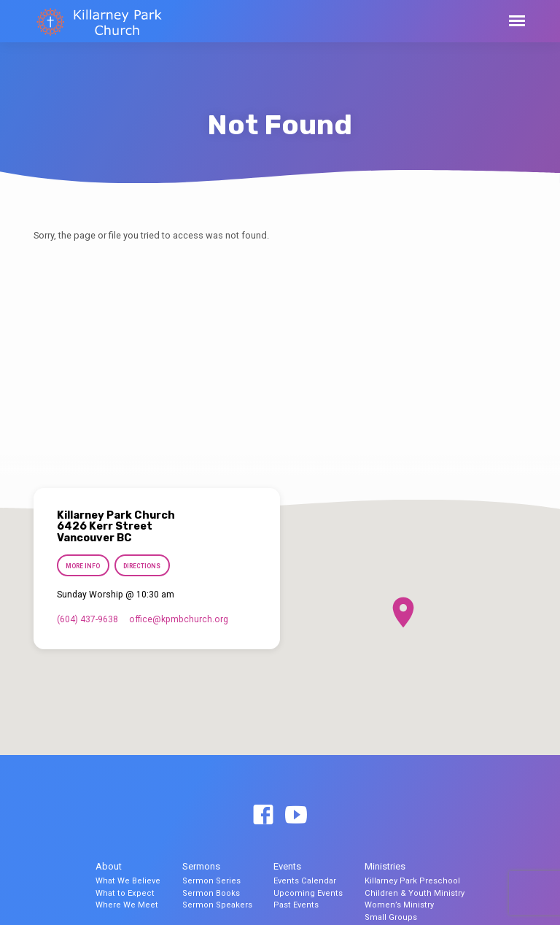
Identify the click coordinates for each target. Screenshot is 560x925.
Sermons (201, 866)
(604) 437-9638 (87, 619)
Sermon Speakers (217, 905)
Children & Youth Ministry (415, 893)
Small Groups (391, 917)
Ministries (385, 866)
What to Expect (125, 893)
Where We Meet (127, 905)
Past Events (296, 905)
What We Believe (128, 881)
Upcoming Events (308, 893)
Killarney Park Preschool (412, 881)
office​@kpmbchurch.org (179, 619)
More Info (83, 566)
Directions (143, 566)
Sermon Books (211, 893)
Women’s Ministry (399, 905)
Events (287, 866)
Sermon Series (211, 881)
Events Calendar (305, 881)
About (109, 866)
